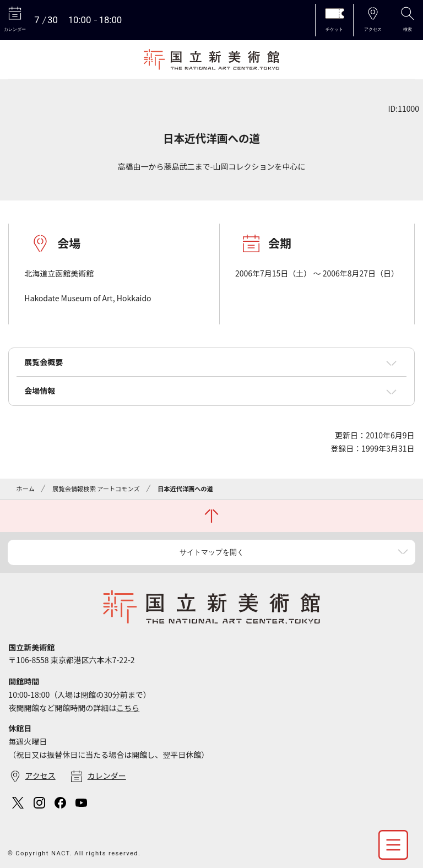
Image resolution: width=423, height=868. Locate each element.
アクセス (40, 775)
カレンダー (107, 775)
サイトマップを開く (212, 552)
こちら (128, 708)
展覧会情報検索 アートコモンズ (96, 489)
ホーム (26, 489)
